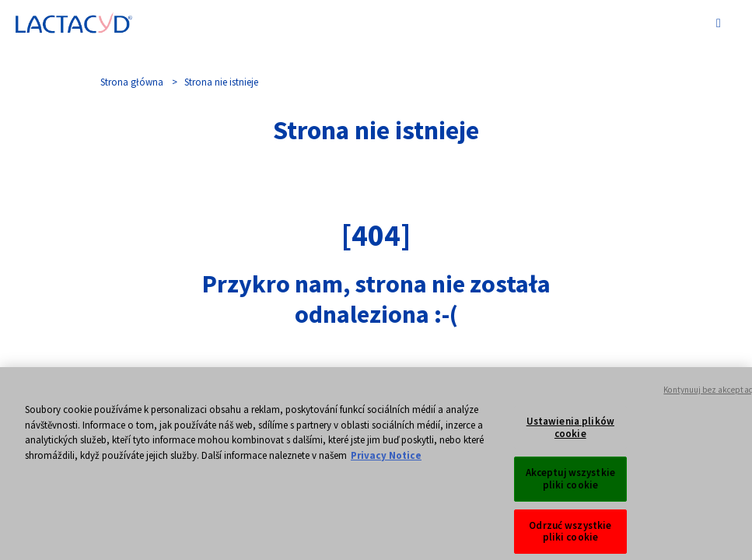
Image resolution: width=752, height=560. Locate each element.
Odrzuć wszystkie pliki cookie (570, 536)
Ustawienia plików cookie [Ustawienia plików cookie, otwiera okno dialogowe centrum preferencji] (570, 433)
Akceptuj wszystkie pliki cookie (570, 484)
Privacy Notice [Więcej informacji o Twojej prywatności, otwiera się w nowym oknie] (386, 460)
